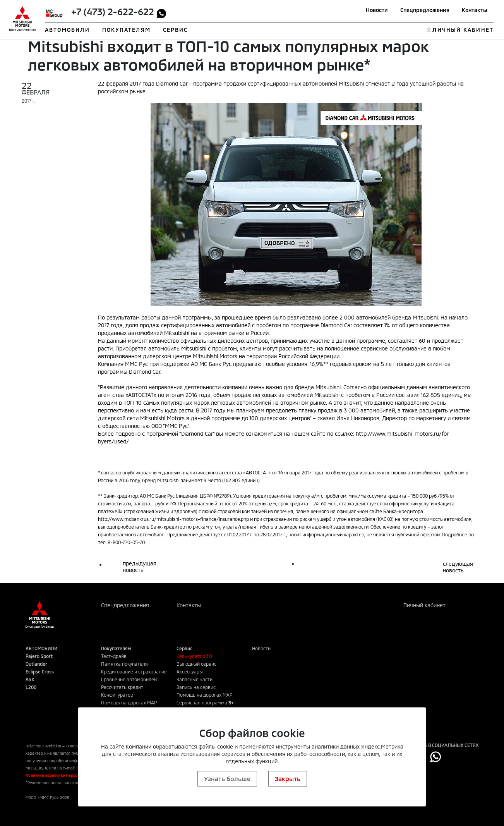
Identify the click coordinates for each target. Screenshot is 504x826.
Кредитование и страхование (134, 671)
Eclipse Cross (40, 671)
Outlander (36, 664)
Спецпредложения (425, 10)
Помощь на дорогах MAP (129, 702)
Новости (377, 10)
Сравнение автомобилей (129, 679)
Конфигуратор (117, 695)
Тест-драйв (114, 656)
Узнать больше (227, 779)
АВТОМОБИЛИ (67, 30)
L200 (31, 687)
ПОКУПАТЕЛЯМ (126, 30)
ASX (30, 679)
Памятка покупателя (124, 664)
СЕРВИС (176, 30)
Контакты (475, 10)
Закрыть (288, 779)
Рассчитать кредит (122, 687)
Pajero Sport (39, 656)
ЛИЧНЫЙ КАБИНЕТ (463, 30)
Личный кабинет (424, 605)
